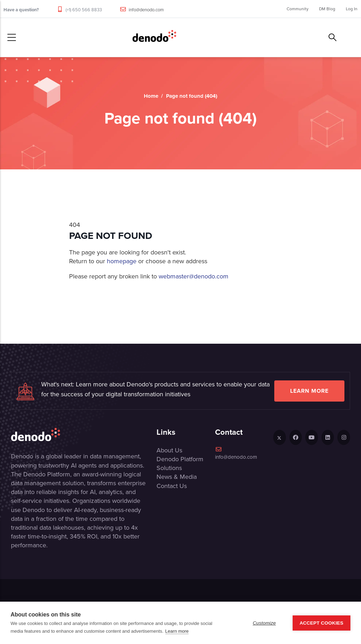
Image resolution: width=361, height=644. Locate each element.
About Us (169, 450)
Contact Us (172, 486)
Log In (352, 9)
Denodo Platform (180, 459)
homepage (122, 261)
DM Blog (327, 9)
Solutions (169, 468)
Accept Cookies (322, 623)
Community (298, 9)
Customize (264, 623)
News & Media (177, 477)
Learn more (309, 391)
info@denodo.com (146, 10)
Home (151, 96)
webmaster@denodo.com (194, 276)
